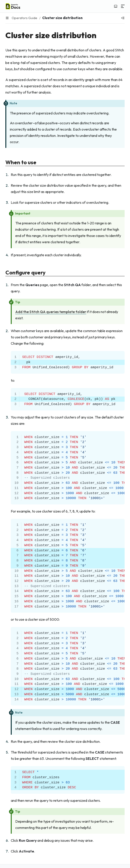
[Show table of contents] (123, 18)
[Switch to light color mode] (116, 6)
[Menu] (123, 6)
